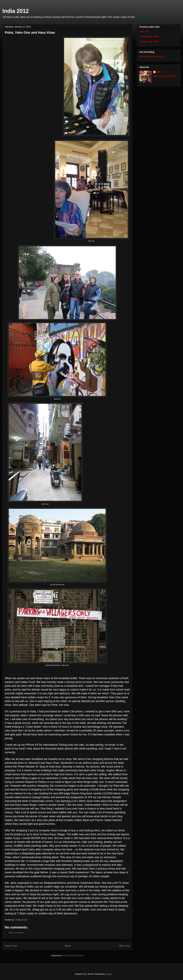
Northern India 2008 (149, 37)
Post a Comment (16, 933)
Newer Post (11, 946)
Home (68, 946)
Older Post (124, 946)
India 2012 (16, 11)
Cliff (158, 72)
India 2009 (144, 32)
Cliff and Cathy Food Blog (151, 57)
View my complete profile (165, 76)
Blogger (109, 974)
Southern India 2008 (149, 42)
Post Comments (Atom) (73, 956)
